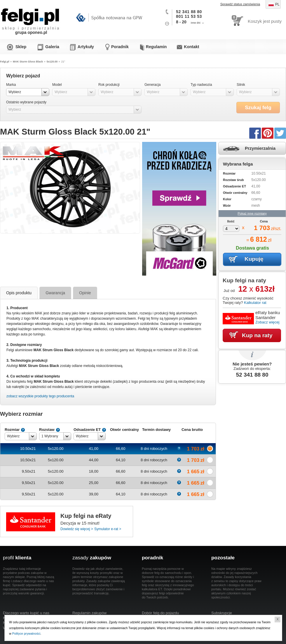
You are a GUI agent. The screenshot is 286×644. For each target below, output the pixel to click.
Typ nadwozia (201, 85)
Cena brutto (192, 430)
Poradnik (120, 47)
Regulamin (156, 47)
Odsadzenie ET (87, 430)
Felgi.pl (30, 16)
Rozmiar (12, 430)
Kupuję (254, 259)
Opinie (85, 293)
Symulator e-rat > (108, 529)
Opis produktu (19, 293)
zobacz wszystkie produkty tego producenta (40, 396)
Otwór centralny (124, 430)
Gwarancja (55, 293)
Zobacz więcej (267, 322)
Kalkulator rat (255, 303)
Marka (11, 85)
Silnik (241, 85)
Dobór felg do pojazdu (160, 613)
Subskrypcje (222, 613)
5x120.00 (52, 62)
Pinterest (268, 133)
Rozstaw (47, 430)
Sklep (21, 47)
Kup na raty (257, 335)
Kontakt (191, 47)
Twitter (280, 133)
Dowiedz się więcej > (77, 529)
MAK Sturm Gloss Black (28, 62)
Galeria (52, 47)
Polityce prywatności (26, 633)
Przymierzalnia (260, 148)
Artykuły (86, 47)
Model (57, 85)
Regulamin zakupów (89, 613)
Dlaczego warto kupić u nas (26, 613)
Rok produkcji (109, 85)
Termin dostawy (156, 430)
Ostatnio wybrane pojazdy (26, 102)
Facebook (255, 133)
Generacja (152, 85)
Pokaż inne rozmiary (252, 213)
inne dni (196, 23)
